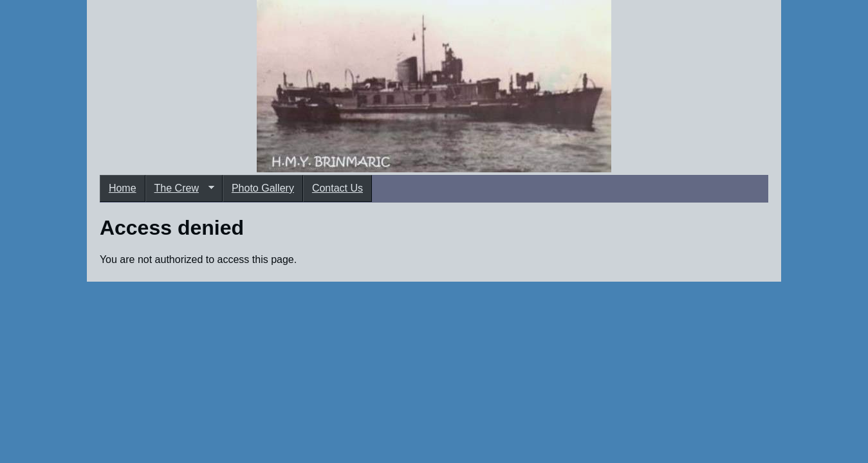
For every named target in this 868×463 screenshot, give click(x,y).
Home (123, 188)
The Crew (180, 188)
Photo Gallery (263, 188)
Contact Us (337, 188)
